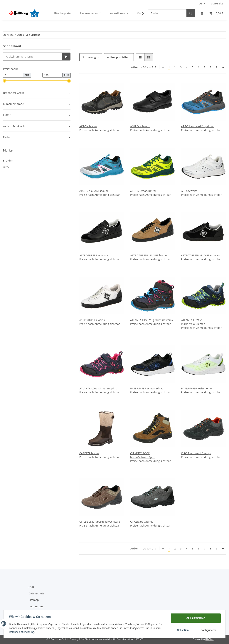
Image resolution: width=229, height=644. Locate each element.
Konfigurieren (208, 630)
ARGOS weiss (189, 191)
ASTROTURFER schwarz (94, 255)
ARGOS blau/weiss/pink (94, 191)
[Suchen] (167, 13)
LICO (6, 167)
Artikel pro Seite (117, 57)
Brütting (8, 160)
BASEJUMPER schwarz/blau (147, 388)
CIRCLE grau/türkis (142, 522)
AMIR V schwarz (140, 126)
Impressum (36, 606)
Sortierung (89, 57)
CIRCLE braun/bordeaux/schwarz (100, 522)
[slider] (4, 81)
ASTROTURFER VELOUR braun (149, 255)
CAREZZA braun (89, 453)
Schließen (182, 630)
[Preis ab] (13, 75)
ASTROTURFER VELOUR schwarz (201, 255)
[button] (202, 13)
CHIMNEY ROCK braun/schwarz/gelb (143, 455)
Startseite (217, 3)
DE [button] (201, 3)
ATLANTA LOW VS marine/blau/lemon (193, 322)
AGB (31, 587)
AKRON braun (88, 126)
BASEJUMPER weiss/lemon (197, 388)
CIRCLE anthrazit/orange (196, 453)
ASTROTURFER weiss (92, 320)
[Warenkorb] (216, 13)
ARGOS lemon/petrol (143, 191)
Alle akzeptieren (195, 618)
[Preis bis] (52, 75)
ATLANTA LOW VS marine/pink (98, 388)
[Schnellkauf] (32, 57)
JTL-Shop (210, 639)
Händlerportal (63, 13)
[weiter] (223, 67)
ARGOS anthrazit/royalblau (198, 126)
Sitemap (34, 600)
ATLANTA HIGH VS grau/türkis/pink (152, 320)
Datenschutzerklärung (22, 632)
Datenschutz (36, 593)
